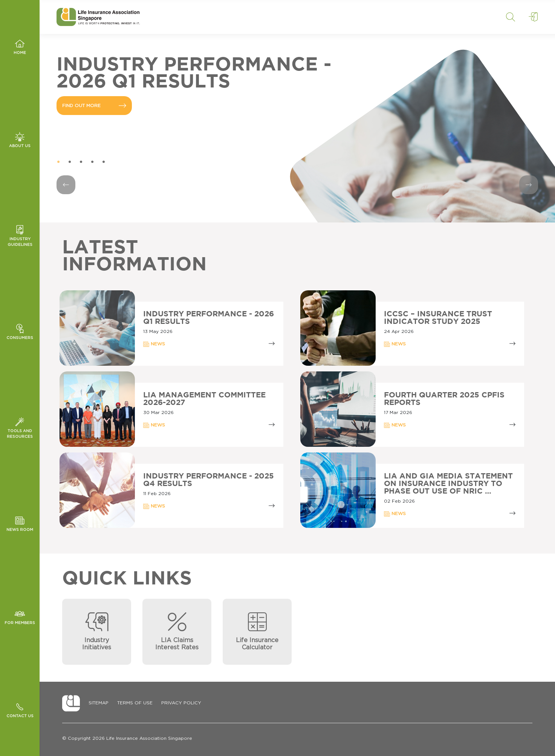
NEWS (154, 344)
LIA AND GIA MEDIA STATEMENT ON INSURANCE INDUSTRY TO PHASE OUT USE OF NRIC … (448, 484)
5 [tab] (104, 162)
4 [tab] (92, 162)
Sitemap (99, 703)
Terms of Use (135, 703)
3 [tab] (81, 162)
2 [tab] (70, 162)
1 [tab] (58, 162)
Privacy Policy (181, 703)
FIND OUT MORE (94, 106)
